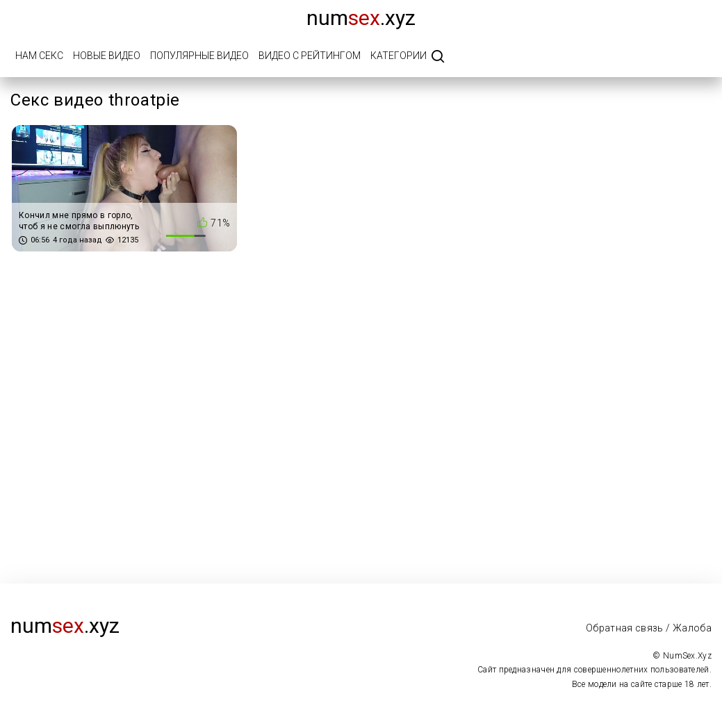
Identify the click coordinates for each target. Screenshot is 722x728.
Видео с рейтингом (310, 56)
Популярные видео (199, 56)
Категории (399, 56)
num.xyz (361, 18)
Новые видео (107, 56)
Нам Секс (39, 56)
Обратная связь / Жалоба (649, 628)
